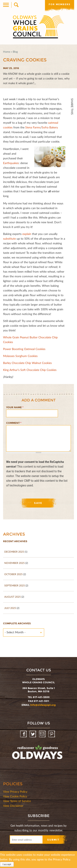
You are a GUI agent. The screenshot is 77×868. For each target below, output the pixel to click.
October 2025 (13, 574)
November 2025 (14, 563)
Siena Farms (33, 127)
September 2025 (15, 585)
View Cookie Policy (15, 796)
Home (7, 52)
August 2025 (13, 597)
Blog (15, 52)
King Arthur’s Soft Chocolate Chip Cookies (30, 370)
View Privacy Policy (15, 792)
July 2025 (10, 608)
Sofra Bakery (50, 127)
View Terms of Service (17, 801)
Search (16, 5)
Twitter (72, 130)
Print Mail (72, 157)
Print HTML (72, 148)
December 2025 (14, 552)
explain (27, 234)
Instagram (43, 734)
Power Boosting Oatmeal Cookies (24, 349)
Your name (15, 407)
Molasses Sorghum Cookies (20, 356)
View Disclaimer (13, 806)
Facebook (72, 121)
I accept (7, 864)
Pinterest (52, 734)
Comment (14, 423)
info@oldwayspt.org (43, 705)
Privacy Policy (62, 859)
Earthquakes (11, 163)
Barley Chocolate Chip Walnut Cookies (27, 363)
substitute (9, 239)
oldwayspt (38, 754)
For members (60, 4)
